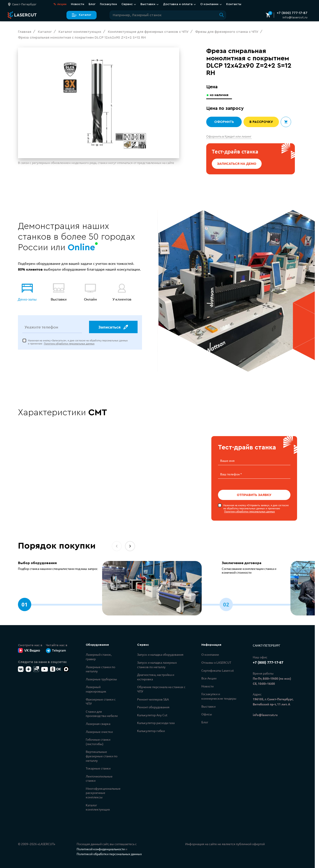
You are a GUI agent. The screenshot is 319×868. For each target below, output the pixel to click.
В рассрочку (261, 122)
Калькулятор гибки (151, 730)
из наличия (220, 95)
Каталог (82, 15)
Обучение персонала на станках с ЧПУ (161, 689)
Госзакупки (108, 4)
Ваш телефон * (231, 474)
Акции (60, 4)
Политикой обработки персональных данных (109, 853)
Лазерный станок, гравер (99, 656)
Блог (92, 4)
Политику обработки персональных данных (69, 344)
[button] (130, 546)
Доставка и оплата (179, 4)
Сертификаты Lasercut (218, 670)
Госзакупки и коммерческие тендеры (219, 696)
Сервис (129, 4)
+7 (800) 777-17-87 (292, 13)
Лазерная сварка (98, 723)
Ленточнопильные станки (99, 778)
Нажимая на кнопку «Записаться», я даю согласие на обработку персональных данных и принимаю (78, 343)
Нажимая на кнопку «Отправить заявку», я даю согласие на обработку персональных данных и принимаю (256, 508)
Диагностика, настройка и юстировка (156, 676)
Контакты (234, 4)
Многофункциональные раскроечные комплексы (103, 792)
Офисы (207, 714)
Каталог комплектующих (98, 807)
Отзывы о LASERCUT (216, 662)
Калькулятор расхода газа (156, 722)
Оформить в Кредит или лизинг (229, 136)
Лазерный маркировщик (96, 689)
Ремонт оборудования (153, 707)
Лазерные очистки (99, 731)
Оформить (224, 122)
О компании (211, 4)
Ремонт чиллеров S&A (153, 699)
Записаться (113, 328)
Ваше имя (227, 461)
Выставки (150, 4)
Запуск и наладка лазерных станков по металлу (157, 664)
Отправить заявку (254, 494)
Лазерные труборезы (101, 679)
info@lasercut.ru (295, 18)
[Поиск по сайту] (168, 15)
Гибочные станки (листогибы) (98, 741)
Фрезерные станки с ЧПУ (101, 701)
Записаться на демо (237, 164)
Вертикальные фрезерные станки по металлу (102, 755)
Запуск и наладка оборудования (160, 654)
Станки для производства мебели (102, 713)
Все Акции (209, 678)
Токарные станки (98, 768)
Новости (78, 4)
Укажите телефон (41, 328)
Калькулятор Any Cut (152, 714)
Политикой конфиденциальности (101, 848)
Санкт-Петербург (266, 645)
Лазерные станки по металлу (100, 669)
